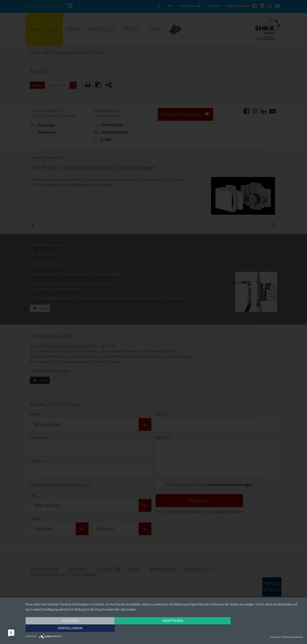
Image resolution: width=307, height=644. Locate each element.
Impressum (275, 637)
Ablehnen (67, 628)
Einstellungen (261, 628)
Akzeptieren (164, 628)
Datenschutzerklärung (293, 637)
